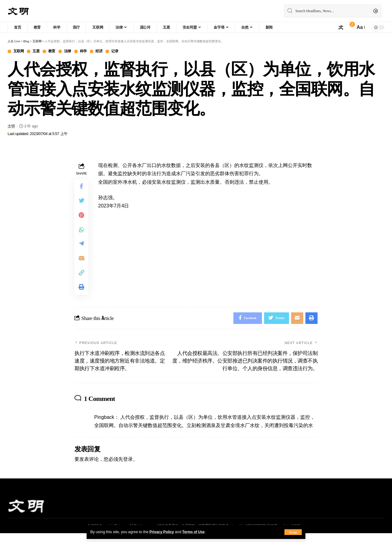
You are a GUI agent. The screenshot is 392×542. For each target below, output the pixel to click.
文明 (11, 126)
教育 (55, 52)
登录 (128, 468)
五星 (38, 52)
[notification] (349, 27)
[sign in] (341, 27)
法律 (72, 52)
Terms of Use (196, 532)
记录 (122, 52)
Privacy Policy (163, 532)
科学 (88, 52)
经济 (105, 52)
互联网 (19, 52)
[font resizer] (361, 27)
